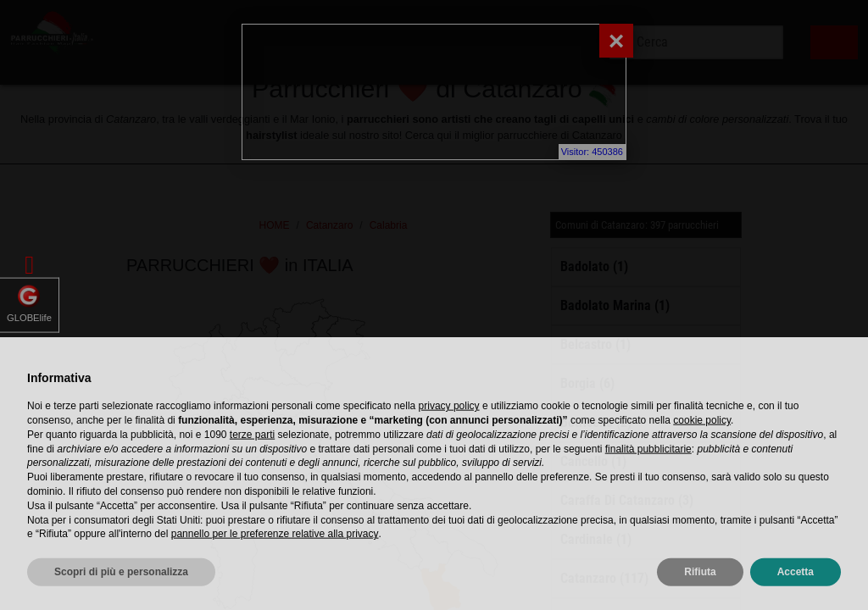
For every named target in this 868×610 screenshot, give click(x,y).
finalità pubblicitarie (648, 481)
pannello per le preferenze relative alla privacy (275, 567)
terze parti (252, 468)
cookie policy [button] (702, 453)
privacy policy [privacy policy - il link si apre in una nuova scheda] (449, 439)
